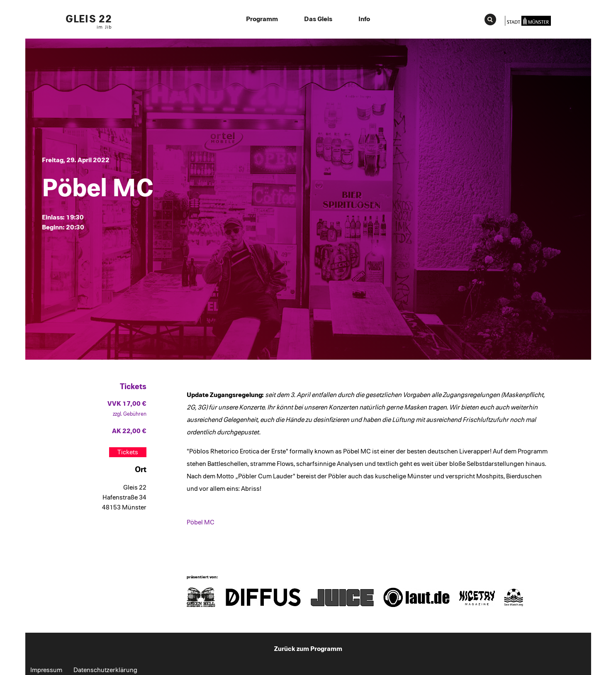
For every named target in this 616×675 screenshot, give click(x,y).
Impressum (46, 670)
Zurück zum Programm (308, 649)
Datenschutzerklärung (105, 670)
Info (364, 19)
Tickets (128, 452)
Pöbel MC (201, 522)
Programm (262, 19)
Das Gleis (318, 19)
